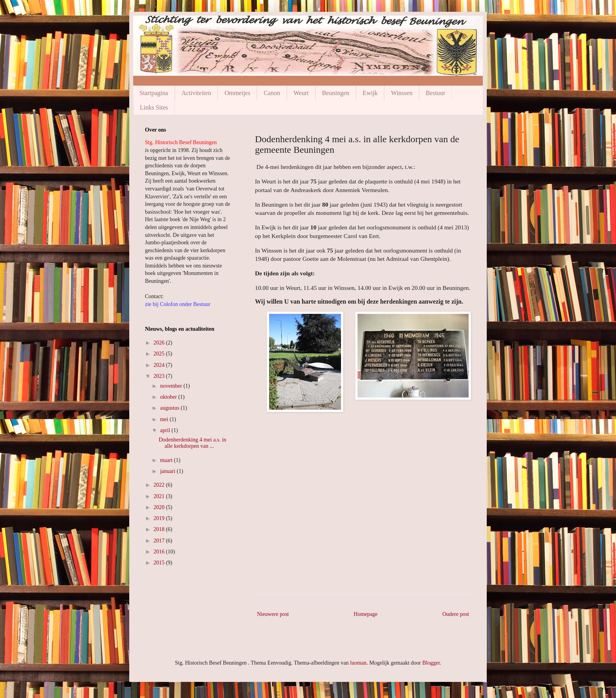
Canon (272, 93)
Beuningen (336, 93)
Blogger (431, 663)
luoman (358, 663)
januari (168, 471)
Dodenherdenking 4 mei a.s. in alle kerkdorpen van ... (192, 443)
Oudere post (456, 614)
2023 (160, 376)
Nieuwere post (273, 614)
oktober (169, 397)
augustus (170, 408)
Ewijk (370, 93)
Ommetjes (237, 93)
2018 (160, 529)
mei (165, 419)
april (166, 430)
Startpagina (154, 93)
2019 (160, 518)
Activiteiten (196, 93)
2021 (160, 496)
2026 (160, 343)
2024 (160, 365)
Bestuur (436, 93)
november (171, 386)
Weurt (301, 93)
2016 (160, 552)
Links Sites (154, 107)
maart (167, 460)
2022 (160, 485)
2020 (160, 507)
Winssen (401, 93)
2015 (160, 563)
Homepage (366, 614)
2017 (160, 541)
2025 (160, 354)
